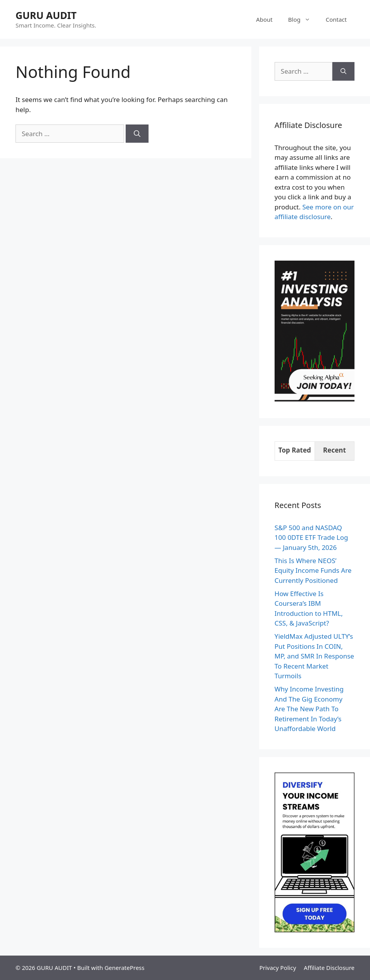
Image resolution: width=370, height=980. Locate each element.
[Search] (137, 134)
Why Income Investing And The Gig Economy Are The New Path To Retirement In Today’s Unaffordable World (309, 709)
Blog (303, 19)
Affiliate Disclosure (329, 968)
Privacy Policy (278, 968)
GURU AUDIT (46, 15)
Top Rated (295, 450)
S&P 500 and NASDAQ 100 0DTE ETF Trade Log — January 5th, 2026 (311, 538)
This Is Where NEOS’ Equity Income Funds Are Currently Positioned (313, 570)
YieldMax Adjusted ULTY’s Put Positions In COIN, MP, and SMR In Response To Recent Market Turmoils (314, 656)
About (264, 19)
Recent (335, 450)
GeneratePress (124, 968)
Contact (336, 19)
